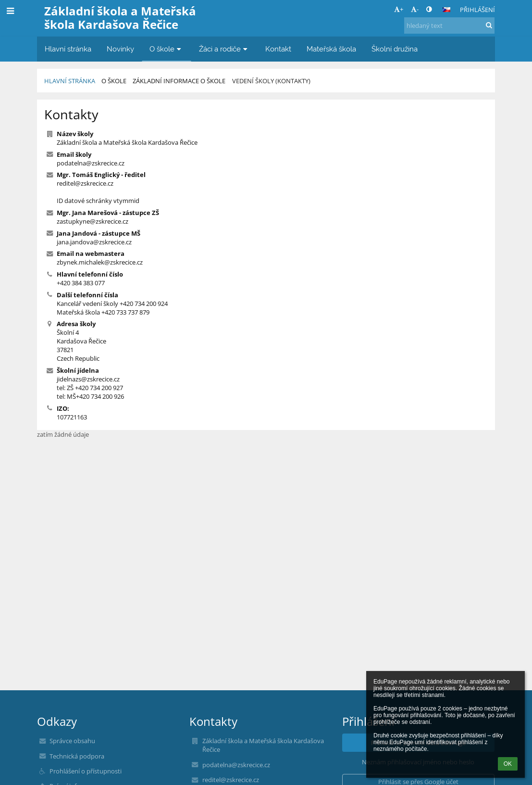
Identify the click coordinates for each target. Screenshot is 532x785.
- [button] (415, 9)
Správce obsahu (72, 741)
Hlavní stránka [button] (68, 49)
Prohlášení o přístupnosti (86, 771)
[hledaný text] (449, 25)
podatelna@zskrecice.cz (91, 163)
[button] (446, 10)
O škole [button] (167, 49)
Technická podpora (77, 756)
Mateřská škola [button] (331, 49)
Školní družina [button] (395, 49)
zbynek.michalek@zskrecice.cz (100, 262)
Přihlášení (477, 10)
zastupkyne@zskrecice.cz (93, 221)
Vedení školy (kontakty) (271, 81)
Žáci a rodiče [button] (224, 49)
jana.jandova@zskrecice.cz (94, 242)
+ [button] (399, 9)
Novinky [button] (120, 49)
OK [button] (508, 764)
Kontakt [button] (278, 49)
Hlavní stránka (70, 81)
